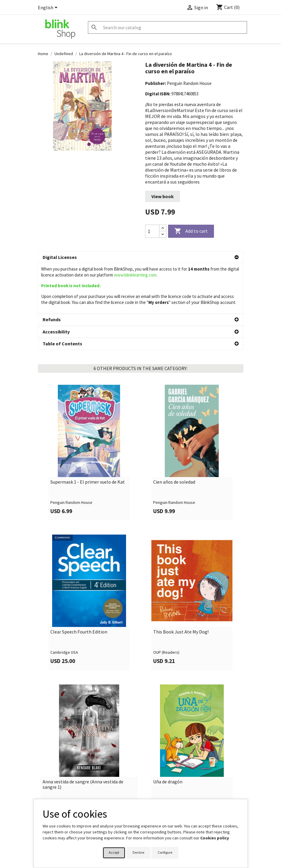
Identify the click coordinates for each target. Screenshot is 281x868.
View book (163, 196)
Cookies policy (215, 838)
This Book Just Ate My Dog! (181, 582)
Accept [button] (114, 852)
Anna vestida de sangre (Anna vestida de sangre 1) (83, 734)
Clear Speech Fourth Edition (79, 582)
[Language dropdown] (49, 8)
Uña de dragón (168, 732)
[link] (89, 402)
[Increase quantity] (163, 228)
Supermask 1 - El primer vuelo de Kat (88, 432)
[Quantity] (152, 231)
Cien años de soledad (174, 432)
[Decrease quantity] (163, 234)
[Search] (167, 27)
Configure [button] (165, 852)
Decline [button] (138, 852)
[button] (141, 257)
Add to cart (191, 231)
